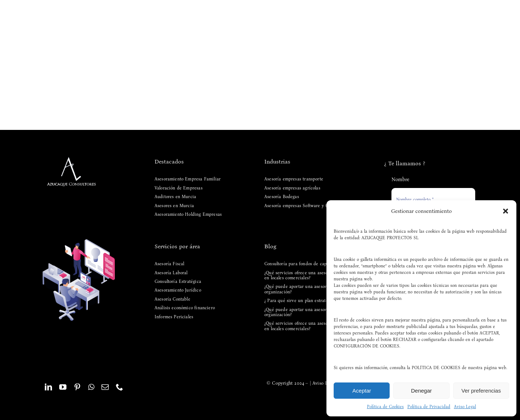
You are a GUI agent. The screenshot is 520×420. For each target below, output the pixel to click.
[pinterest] (77, 387)
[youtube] (63, 387)
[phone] (120, 387)
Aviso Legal (465, 407)
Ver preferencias (481, 391)
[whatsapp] (91, 387)
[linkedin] (48, 387)
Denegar (421, 391)
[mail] (105, 387)
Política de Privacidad (429, 407)
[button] (506, 211)
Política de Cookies (385, 407)
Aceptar (362, 391)
